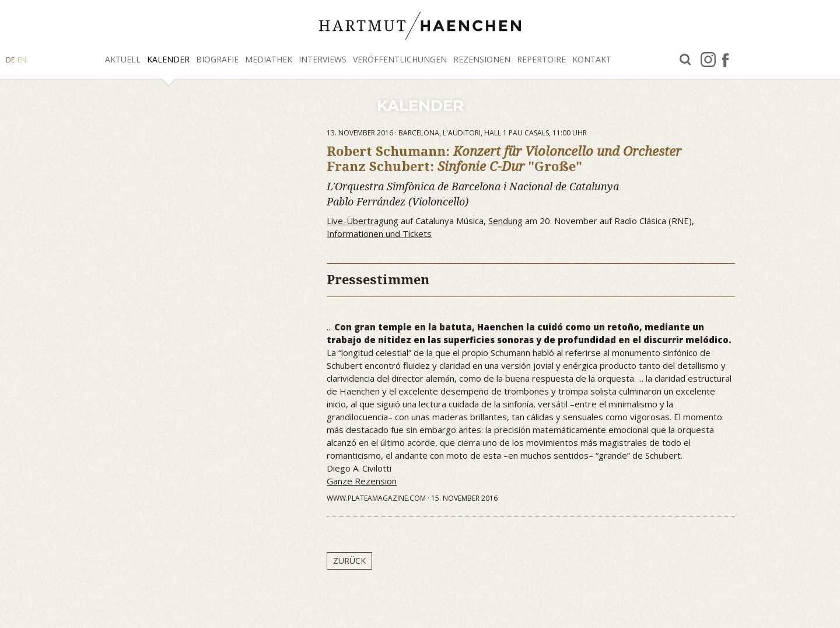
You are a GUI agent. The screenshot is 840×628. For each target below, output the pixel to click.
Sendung (505, 221)
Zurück (349, 561)
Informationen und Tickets (379, 233)
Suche (685, 60)
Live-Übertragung (363, 221)
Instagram (708, 60)
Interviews (323, 59)
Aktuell (123, 59)
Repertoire (541, 59)
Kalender (168, 59)
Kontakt (592, 59)
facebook (725, 60)
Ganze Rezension (362, 481)
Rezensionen (482, 59)
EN (22, 60)
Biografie (217, 59)
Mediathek (269, 59)
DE (10, 60)
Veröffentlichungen (400, 59)
